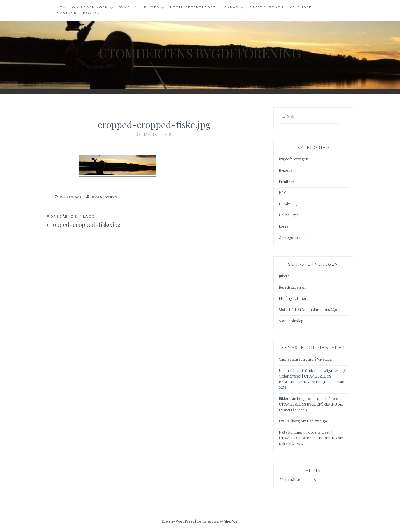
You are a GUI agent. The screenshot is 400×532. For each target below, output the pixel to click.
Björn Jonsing (104, 197)
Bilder (152, 7)
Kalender (301, 7)
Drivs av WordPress (178, 521)
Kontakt (93, 13)
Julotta (284, 276)
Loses (284, 226)
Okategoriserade (293, 238)
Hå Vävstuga (289, 204)
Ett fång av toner (293, 299)
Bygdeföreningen (293, 159)
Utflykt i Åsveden (293, 410)
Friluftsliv (286, 182)
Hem (61, 7)
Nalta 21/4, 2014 (291, 444)
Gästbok (67, 13)
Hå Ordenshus (291, 193)
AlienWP (231, 521)
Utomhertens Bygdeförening (200, 53)
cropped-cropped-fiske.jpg (101, 221)
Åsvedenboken (266, 7)
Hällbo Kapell (290, 215)
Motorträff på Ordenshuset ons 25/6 (308, 310)
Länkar (230, 7)
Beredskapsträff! (293, 287)
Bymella (128, 7)
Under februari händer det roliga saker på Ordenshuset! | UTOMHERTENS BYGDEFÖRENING (313, 376)
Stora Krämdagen (293, 321)
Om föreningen (90, 7)
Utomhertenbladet (193, 7)
